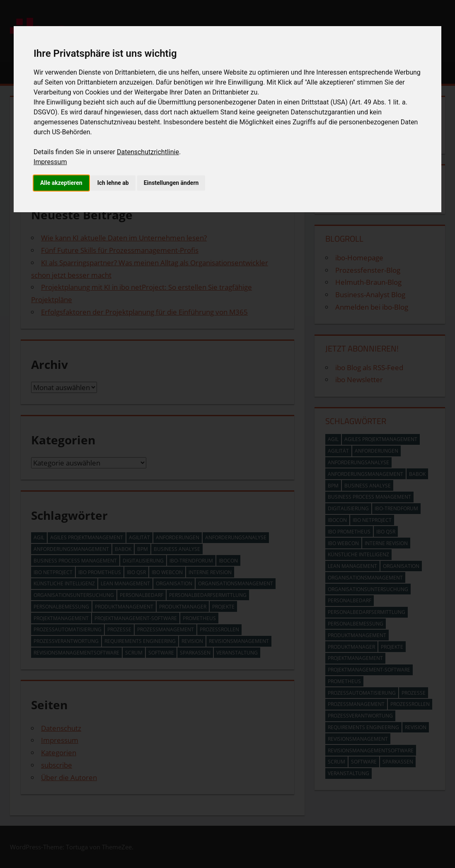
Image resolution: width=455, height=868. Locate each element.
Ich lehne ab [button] (113, 183)
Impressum (50, 162)
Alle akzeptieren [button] (61, 183)
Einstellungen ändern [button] (171, 183)
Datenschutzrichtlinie (148, 152)
